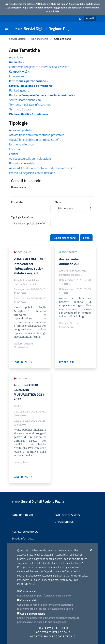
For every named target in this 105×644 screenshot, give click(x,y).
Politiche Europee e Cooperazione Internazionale (41, 95)
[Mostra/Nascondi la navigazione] (7, 28)
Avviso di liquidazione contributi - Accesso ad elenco (42, 168)
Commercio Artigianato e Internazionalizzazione (39, 67)
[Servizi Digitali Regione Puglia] (46, 29)
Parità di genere (19, 90)
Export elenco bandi (65, 238)
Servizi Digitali (17, 39)
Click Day (15, 149)
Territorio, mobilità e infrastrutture (30, 105)
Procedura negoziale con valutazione (32, 173)
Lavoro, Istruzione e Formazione (30, 86)
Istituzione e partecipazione (27, 81)
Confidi (13, 154)
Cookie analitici (29, 600)
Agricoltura (16, 57)
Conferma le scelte (53, 628)
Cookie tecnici (28, 591)
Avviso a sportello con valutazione (30, 159)
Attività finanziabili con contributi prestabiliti (37, 135)
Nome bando (18, 187)
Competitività (18, 71)
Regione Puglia (40, 39)
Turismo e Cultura (20, 109)
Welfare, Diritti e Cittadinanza (29, 114)
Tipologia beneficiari (23, 217)
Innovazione (17, 76)
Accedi (90, 18)
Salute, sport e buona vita (25, 100)
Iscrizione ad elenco (21, 144)
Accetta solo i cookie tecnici (53, 636)
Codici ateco (18, 202)
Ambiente (16, 62)
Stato (58, 202)
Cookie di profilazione (33, 614)
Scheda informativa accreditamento (23, 541)
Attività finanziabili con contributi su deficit (36, 140)
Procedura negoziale (22, 163)
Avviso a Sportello (20, 130)
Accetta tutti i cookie (53, 632)
